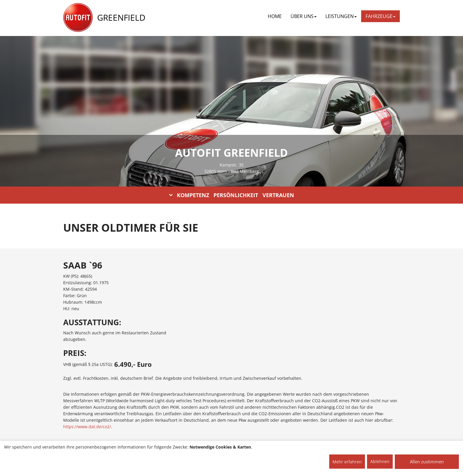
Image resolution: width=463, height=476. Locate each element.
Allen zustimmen (427, 462)
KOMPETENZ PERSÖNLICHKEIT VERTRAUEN (232, 195)
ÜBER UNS (304, 16)
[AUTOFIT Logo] (78, 18)
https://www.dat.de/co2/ (87, 427)
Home (275, 16)
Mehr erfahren (347, 462)
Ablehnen (380, 461)
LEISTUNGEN (341, 16)
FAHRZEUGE (380, 16)
